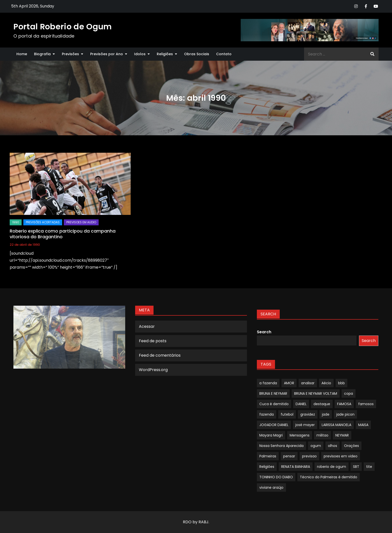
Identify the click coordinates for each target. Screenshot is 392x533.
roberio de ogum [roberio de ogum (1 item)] (332, 467)
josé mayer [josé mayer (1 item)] (305, 425)
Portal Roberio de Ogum (62, 26)
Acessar (147, 326)
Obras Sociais (197, 54)
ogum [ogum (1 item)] (316, 446)
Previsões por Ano (107, 54)
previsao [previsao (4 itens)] (309, 456)
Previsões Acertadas (43, 222)
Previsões (70, 54)
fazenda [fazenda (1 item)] (267, 414)
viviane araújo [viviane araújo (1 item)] (271, 487)
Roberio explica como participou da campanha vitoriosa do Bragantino (63, 234)
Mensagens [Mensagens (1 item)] (300, 435)
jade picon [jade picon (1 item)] (345, 414)
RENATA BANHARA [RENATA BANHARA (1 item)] (296, 467)
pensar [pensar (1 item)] (289, 456)
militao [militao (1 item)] (322, 435)
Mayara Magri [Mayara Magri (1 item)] (271, 435)
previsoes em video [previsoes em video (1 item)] (341, 456)
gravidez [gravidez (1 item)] (308, 414)
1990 (16, 222)
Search (264, 332)
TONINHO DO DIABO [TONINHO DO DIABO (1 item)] (276, 477)
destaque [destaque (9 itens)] (322, 404)
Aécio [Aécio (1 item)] (326, 383)
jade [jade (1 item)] (326, 414)
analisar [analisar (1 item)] (308, 383)
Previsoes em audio (81, 222)
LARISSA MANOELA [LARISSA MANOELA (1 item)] (336, 425)
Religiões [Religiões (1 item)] (267, 467)
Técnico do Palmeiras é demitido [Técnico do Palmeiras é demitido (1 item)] (329, 477)
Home (22, 54)
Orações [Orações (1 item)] (352, 446)
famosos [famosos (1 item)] (366, 404)
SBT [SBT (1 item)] (356, 467)
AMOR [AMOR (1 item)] (289, 383)
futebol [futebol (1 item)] (287, 414)
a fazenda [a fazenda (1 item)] (268, 383)
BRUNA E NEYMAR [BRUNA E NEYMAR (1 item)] (273, 393)
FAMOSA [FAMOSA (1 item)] (344, 404)
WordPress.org (153, 370)
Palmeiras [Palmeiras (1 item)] (268, 456)
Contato (224, 54)
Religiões (165, 54)
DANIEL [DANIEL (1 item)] (301, 404)
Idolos (140, 54)
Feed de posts (153, 341)
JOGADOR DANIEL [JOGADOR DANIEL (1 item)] (274, 425)
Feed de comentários (160, 355)
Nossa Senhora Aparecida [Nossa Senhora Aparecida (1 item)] (281, 446)
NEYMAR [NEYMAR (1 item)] (342, 435)
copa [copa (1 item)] (349, 393)
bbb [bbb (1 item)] (341, 383)
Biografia (42, 54)
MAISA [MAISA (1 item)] (363, 425)
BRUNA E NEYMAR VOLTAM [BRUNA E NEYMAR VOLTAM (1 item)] (316, 393)
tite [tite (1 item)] (369, 467)
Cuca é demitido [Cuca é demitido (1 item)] (274, 404)
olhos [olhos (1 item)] (333, 446)
